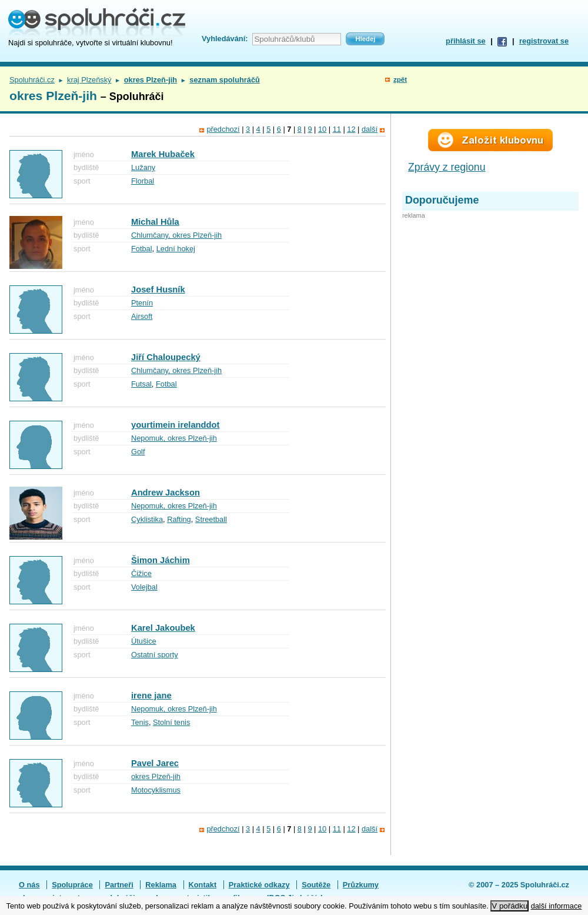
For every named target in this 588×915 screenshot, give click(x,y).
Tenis (140, 722)
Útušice (144, 641)
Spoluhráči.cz (32, 80)
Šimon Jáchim (161, 560)
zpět (400, 79)
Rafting (179, 519)
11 (337, 129)
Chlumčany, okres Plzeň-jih (176, 235)
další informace (557, 906)
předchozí (223, 129)
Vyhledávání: (225, 39)
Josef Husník (158, 290)
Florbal (143, 181)
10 (322, 129)
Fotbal (142, 249)
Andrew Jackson (166, 493)
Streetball (211, 519)
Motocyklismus (156, 790)
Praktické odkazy (259, 885)
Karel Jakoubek (163, 628)
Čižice (141, 573)
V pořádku (510, 906)
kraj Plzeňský (89, 80)
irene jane (151, 696)
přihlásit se (466, 41)
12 (351, 129)
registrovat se (544, 41)
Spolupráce (72, 885)
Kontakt (203, 885)
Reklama (161, 885)
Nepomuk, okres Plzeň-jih (174, 438)
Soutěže (316, 885)
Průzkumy (361, 885)
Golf (138, 452)
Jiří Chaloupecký (166, 357)
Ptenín (142, 303)
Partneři (119, 885)
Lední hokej (176, 249)
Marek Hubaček (163, 154)
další (370, 129)
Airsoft (142, 316)
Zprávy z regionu (447, 167)
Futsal (141, 384)
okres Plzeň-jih (156, 776)
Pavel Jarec (155, 763)
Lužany (143, 167)
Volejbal (144, 587)
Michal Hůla (155, 222)
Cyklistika (147, 519)
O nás (29, 885)
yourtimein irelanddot (175, 425)
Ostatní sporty (155, 655)
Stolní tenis (171, 722)
